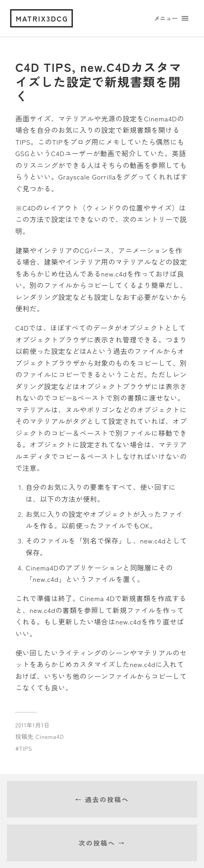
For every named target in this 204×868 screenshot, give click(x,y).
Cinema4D (50, 736)
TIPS (26, 748)
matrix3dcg (42, 18)
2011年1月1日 (32, 725)
